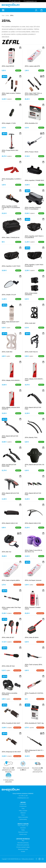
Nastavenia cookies (23, 849)
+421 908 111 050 (16, 1)
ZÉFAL (12, 16)
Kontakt (23, 851)
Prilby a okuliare (23, 811)
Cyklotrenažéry (23, 819)
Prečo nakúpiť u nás (23, 826)
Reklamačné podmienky (23, 845)
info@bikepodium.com (31, 1)
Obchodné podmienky (23, 843)
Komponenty (23, 804)
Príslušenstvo (23, 806)
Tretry (23, 808)
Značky (7, 16)
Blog (23, 841)
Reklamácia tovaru (23, 832)
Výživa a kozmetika (23, 817)
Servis (23, 815)
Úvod (3, 16)
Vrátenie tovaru (23, 834)
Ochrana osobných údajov (23, 847)
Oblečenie (23, 813)
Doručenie (23, 828)
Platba (23, 830)
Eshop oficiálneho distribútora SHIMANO (23, 793)
